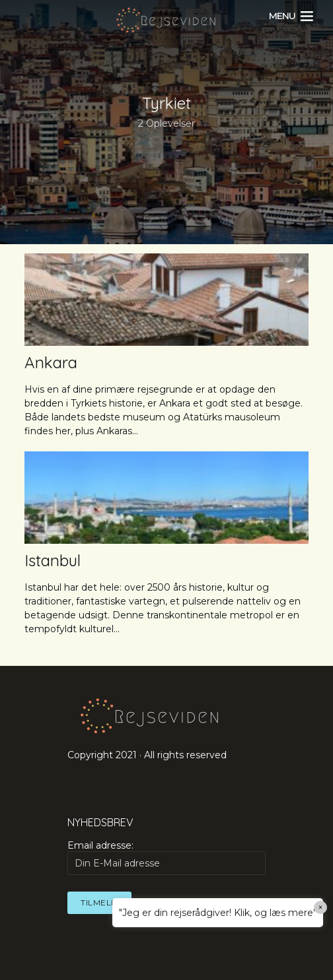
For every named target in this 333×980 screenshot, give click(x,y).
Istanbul (53, 560)
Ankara (51, 362)
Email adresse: (166, 857)
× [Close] (321, 907)
